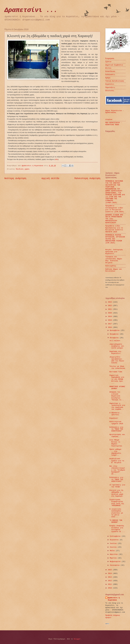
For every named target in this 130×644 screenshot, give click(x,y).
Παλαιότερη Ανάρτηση (87, 178)
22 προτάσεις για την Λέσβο (117, 486)
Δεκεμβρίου (115, 330)
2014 (110, 573)
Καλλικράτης (111, 266)
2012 (110, 581)
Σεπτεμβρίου (116, 536)
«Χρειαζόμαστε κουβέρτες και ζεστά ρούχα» (117, 346)
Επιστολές (110, 91)
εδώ (56, 159)
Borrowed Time (116, 372)
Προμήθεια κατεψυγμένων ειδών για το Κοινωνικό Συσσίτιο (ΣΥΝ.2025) (115, 209)
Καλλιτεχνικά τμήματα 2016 (116, 423)
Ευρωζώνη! (114, 418)
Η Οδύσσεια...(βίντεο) (116, 414)
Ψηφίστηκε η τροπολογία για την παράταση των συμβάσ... (117, 406)
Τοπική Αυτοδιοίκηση (115, 81)
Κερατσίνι (110, 84)
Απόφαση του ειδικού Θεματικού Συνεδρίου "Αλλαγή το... (117, 396)
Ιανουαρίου (115, 565)
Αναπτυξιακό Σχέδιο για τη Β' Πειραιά (117, 461)
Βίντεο (108, 68)
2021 (110, 309)
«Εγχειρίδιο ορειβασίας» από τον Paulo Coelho (117, 360)
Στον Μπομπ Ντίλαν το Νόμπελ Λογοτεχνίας (116, 443)
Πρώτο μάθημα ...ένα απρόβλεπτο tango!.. (115, 452)
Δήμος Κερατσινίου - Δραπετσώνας (115, 112)
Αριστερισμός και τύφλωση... (117, 435)
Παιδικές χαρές (23, 169)
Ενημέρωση (110, 59)
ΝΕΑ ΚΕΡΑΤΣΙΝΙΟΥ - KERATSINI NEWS (114, 124)
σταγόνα (109, 120)
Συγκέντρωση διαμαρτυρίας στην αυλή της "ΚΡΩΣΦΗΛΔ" (117, 503)
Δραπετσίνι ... (31, 10)
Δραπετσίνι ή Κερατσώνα (114, 599)
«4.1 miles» (115, 341)
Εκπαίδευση (110, 71)
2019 (110, 316)
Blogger (77, 639)
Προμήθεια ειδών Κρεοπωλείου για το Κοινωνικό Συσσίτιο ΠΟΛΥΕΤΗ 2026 (114, 229)
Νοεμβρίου (115, 334)
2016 (110, 327)
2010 (110, 588)
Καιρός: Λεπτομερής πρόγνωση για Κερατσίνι (114, 252)
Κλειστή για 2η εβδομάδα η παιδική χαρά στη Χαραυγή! (116, 493)
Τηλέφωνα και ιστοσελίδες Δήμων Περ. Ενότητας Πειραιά (114, 260)
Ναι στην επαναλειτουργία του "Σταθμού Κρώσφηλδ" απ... (117, 470)
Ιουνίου (114, 547)
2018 (110, 320)
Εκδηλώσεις (110, 75)
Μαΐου (113, 551)
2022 (110, 306)
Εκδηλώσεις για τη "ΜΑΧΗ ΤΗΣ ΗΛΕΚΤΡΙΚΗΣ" (116, 429)
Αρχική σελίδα (50, 178)
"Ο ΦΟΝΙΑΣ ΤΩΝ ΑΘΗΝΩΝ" (116, 521)
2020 (110, 313)
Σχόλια (108, 62)
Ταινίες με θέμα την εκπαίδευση (117, 367)
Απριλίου (114, 554)
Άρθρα (108, 78)
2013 (110, 577)
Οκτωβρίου (115, 338)
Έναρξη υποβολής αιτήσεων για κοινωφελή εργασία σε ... (117, 529)
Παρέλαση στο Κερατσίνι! (115, 352)
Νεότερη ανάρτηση (15, 178)
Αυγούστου (115, 540)
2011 (110, 584)
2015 (110, 570)
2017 (110, 324)
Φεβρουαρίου (116, 562)
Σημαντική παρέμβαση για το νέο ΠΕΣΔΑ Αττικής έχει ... (117, 379)
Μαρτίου (114, 558)
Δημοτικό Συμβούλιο (114, 65)
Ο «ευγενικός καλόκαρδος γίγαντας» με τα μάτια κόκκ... (116, 513)
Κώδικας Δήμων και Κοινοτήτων (114, 270)
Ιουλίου (114, 543)
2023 (110, 302)
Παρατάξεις (110, 87)
